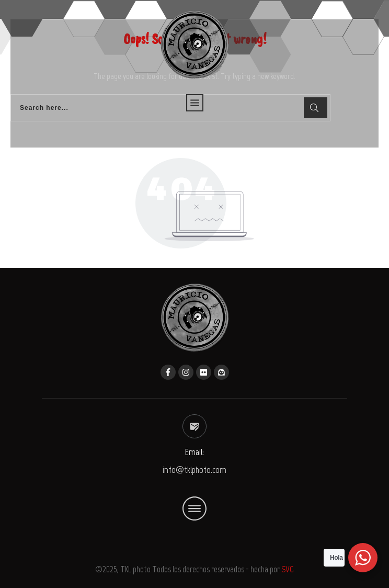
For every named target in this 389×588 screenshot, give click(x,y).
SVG (288, 569)
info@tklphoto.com (194, 470)
